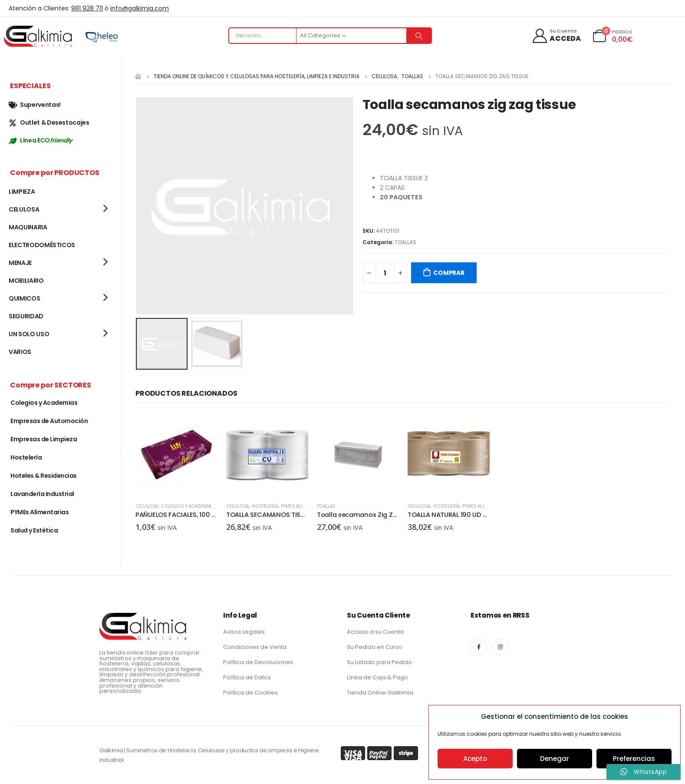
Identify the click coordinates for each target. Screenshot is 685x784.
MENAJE (20, 263)
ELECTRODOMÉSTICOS (42, 245)
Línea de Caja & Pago (377, 677)
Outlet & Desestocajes (49, 122)
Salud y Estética (34, 530)
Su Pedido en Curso (375, 647)
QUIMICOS (24, 298)
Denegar (555, 759)
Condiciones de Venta (255, 647)
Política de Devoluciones (258, 662)
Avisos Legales (244, 632)
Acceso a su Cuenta (375, 632)
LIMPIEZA (22, 192)
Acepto (475, 759)
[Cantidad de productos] (385, 273)
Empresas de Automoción (49, 421)
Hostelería (265, 505)
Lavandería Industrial (42, 494)
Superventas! (35, 105)
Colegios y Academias (188, 505)
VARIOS (20, 352)
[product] (176, 454)
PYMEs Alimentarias (304, 505)
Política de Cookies (250, 693)
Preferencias (634, 759)
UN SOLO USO (29, 334)
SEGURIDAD (26, 316)
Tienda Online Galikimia (380, 693)
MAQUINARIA (28, 227)
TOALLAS (405, 242)
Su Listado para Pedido (379, 662)
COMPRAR (449, 273)
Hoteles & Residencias (44, 476)
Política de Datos (247, 677)
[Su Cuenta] (556, 36)
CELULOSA (147, 505)
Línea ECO (40, 140)
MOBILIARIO (26, 281)
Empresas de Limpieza (44, 439)
